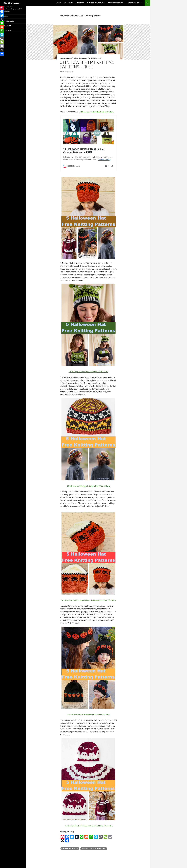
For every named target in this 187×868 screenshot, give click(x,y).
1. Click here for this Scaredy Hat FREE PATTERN (88, 372)
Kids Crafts (80, 3)
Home (59, 3)
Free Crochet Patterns (95, 3)
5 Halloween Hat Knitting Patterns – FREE (87, 64)
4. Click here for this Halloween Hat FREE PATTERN (88, 714)
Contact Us (8, 30)
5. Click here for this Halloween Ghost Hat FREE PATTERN (88, 826)
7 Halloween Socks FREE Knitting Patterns (97, 112)
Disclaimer (7, 25)
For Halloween (77, 58)
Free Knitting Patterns (115, 3)
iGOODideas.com (12, 3)
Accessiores (65, 58)
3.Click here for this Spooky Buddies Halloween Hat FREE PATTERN (88, 600)
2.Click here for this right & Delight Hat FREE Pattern (88, 486)
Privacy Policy (9, 21)
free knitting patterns (70, 849)
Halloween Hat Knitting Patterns (94, 849)
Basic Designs (68, 3)
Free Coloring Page (135, 3)
